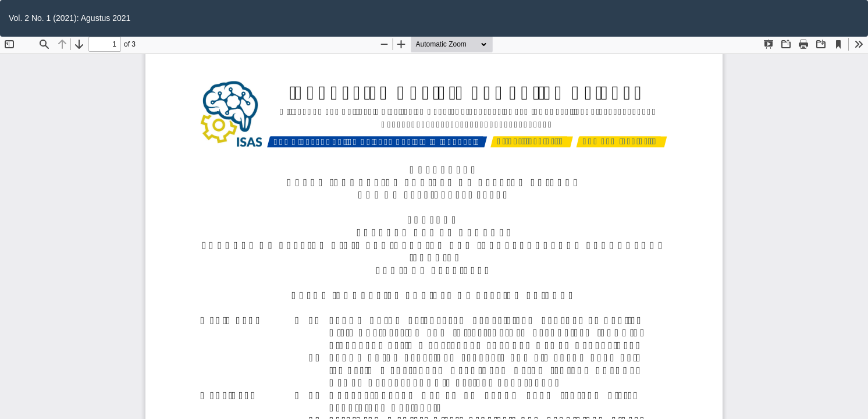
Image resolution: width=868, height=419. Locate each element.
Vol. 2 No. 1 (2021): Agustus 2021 (70, 18)
